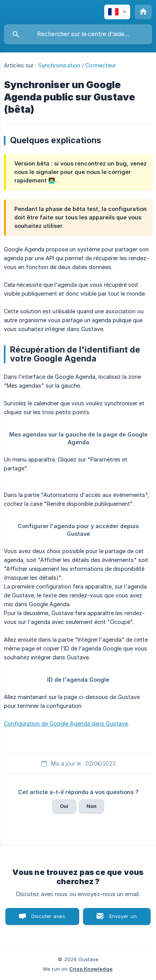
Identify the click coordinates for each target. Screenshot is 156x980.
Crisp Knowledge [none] (91, 969)
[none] (117, 12)
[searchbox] (78, 34)
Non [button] (92, 806)
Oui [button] (64, 806)
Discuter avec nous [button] (48, 919)
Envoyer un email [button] (123, 919)
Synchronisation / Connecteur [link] (77, 65)
